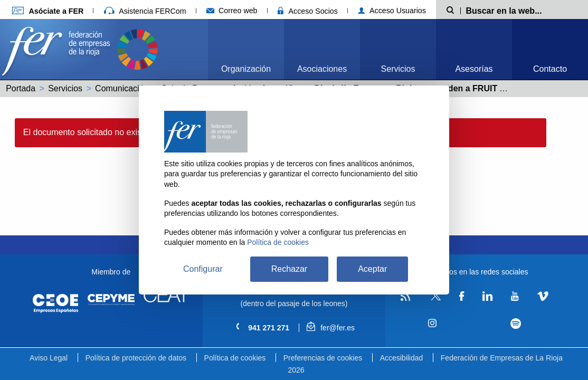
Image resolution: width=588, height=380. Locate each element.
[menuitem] (246, 49)
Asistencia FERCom (145, 11)
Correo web (232, 11)
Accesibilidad (402, 358)
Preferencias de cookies (323, 358)
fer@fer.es (331, 328)
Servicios (398, 69)
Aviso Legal (49, 358)
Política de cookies (235, 358)
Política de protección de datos (136, 358)
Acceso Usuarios (392, 11)
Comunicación (122, 88)
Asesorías (474, 69)
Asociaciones (322, 69)
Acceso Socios (308, 11)
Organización (246, 69)
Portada (21, 88)
